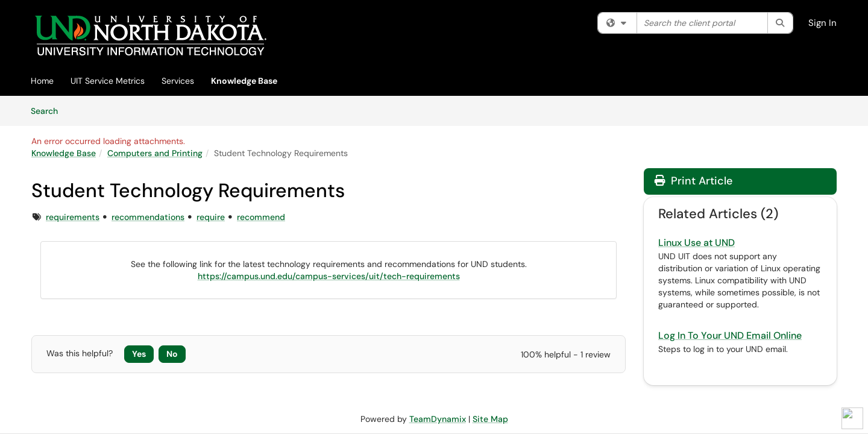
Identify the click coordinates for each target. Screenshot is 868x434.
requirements (73, 217)
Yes (139, 354)
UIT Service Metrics (108, 81)
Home (42, 81)
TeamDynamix (438, 419)
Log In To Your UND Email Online (730, 335)
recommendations (148, 217)
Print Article (693, 181)
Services (178, 81)
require (211, 217)
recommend (261, 217)
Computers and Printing (155, 153)
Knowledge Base (244, 81)
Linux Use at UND (697, 243)
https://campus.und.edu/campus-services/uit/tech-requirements (329, 276)
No (172, 354)
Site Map (490, 419)
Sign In (822, 23)
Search (49, 110)
